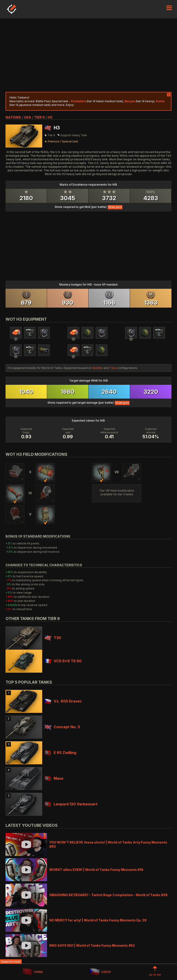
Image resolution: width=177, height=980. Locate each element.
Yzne (113, 368)
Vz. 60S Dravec (63, 701)
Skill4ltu (98, 368)
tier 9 (39, 117)
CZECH (100, 972)
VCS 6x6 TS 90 (63, 661)
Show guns (115, 207)
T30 (53, 638)
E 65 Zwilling (60, 753)
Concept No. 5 (62, 727)
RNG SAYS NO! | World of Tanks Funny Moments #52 (92, 945)
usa (28, 117)
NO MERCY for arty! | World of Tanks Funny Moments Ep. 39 (98, 920)
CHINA (33, 972)
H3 (50, 117)
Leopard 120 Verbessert (71, 804)
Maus (54, 778)
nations (13, 117)
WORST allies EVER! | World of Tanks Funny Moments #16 (96, 870)
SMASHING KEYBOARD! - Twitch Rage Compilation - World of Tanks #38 (108, 895)
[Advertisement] (88, 55)
